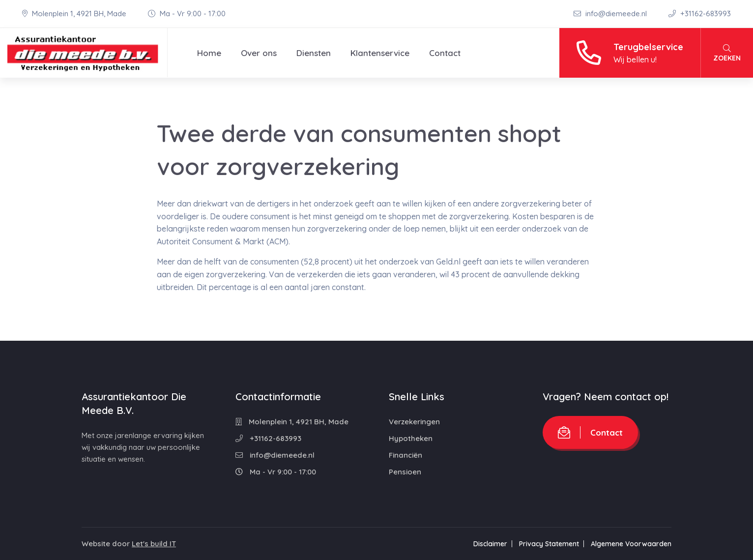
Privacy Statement (549, 544)
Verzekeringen (414, 422)
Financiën (405, 455)
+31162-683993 (700, 14)
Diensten (314, 53)
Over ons (259, 53)
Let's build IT (154, 544)
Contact (445, 53)
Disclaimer (490, 544)
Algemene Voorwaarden (631, 544)
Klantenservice (380, 53)
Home (209, 53)
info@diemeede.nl (611, 14)
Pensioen (405, 472)
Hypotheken (411, 438)
